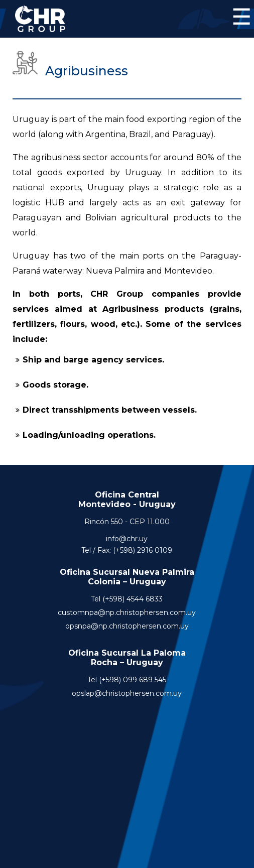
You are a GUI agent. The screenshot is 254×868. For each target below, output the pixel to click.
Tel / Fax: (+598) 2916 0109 (127, 550)
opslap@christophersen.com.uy (127, 693)
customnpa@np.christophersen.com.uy (127, 612)
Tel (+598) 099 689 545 (127, 680)
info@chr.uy (127, 539)
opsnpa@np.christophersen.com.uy (127, 626)
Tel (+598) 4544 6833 (127, 599)
